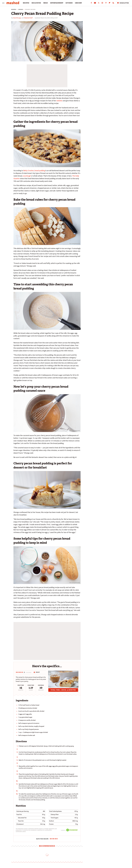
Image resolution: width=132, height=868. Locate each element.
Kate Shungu (17, 18)
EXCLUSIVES (36, 3)
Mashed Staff (28, 18)
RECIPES (26, 3)
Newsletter (123, 3)
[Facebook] (91, 3)
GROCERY (78, 3)
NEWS (46, 3)
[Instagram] (102, 3)
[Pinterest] (106, 3)
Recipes (14, 9)
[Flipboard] (110, 3)
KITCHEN (69, 3)
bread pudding (40, 171)
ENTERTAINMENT (57, 3)
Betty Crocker (29, 171)
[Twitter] (99, 3)
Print (37, 672)
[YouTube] (95, 3)
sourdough (27, 176)
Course (21, 9)
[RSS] (113, 3)
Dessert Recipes (30, 9)
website (59, 101)
